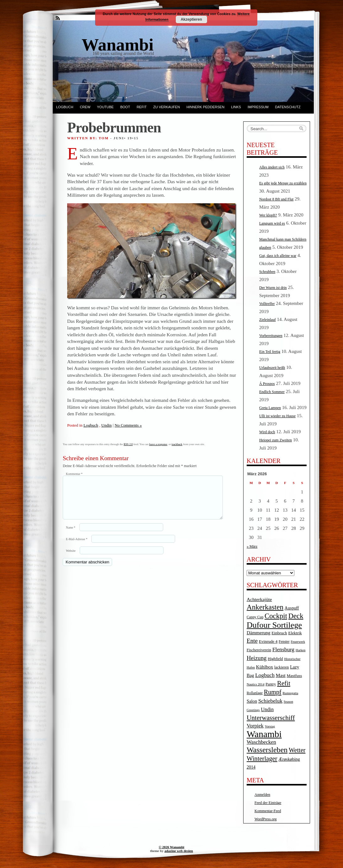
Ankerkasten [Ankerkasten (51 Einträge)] (265, 607)
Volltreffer (267, 304)
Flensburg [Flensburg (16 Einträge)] (283, 649)
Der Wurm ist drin (273, 288)
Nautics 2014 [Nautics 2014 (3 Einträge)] (256, 684)
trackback (177, 444)
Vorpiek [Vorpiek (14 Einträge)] (255, 726)
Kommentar (74, 474)
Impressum (258, 107)
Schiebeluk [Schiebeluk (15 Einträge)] (270, 701)
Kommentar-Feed (268, 811)
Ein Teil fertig (270, 352)
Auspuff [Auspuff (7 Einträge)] (292, 608)
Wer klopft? (268, 215)
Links (236, 107)
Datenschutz (288, 107)
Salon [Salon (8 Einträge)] (252, 701)
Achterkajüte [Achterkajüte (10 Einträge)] (259, 599)
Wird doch (267, 432)
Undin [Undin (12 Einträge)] (267, 709)
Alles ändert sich (272, 167)
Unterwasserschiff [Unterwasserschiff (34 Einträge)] (271, 718)
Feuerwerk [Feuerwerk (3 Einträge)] (298, 642)
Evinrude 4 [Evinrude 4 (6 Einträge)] (268, 641)
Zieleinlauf (268, 320)
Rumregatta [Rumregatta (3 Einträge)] (290, 693)
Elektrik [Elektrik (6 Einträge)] (295, 633)
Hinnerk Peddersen (205, 107)
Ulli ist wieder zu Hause (277, 416)
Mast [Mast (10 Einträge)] (281, 675)
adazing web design (179, 851)
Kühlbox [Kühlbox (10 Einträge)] (265, 667)
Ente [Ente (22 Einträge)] (252, 641)
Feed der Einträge (268, 803)
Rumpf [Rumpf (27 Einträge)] (273, 692)
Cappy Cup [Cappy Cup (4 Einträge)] (255, 617)
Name (71, 535)
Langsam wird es (272, 223)
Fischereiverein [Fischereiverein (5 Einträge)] (259, 650)
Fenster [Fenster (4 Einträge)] (284, 642)
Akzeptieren (191, 19)
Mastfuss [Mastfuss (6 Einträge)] (295, 676)
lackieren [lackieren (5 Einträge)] (281, 667)
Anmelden (262, 795)
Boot (125, 107)
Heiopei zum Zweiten (276, 440)
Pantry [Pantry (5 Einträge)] (271, 684)
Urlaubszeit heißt (272, 368)
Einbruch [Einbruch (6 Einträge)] (279, 633)
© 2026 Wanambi (171, 847)
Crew (85, 107)
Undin (107, 425)
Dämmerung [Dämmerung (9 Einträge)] (259, 633)
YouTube (105, 107)
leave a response (158, 444)
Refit (142, 107)
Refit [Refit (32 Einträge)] (284, 683)
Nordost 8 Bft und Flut (276, 199)
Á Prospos (267, 384)
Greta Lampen (270, 408)
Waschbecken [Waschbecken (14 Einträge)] (261, 742)
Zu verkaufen (166, 107)
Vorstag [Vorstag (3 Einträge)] (270, 726)
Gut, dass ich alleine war (278, 256)
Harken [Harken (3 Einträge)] (300, 650)
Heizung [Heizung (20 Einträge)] (257, 658)
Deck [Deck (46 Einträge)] (296, 616)
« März (252, 546)
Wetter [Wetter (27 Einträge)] (297, 750)
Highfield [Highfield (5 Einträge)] (275, 659)
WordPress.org (265, 819)
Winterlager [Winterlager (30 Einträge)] (262, 759)
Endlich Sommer (272, 392)
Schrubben (267, 272)
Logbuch (65, 107)
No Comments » (128, 425)
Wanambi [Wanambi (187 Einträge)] (264, 734)
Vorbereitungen (271, 336)
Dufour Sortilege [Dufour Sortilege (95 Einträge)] (274, 625)
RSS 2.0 (128, 444)
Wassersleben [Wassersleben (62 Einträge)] (267, 750)
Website (71, 558)
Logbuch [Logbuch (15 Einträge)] (265, 675)
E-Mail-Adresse (77, 547)
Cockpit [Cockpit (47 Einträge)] (276, 616)
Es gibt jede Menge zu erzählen (283, 183)
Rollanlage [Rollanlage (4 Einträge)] (255, 693)
